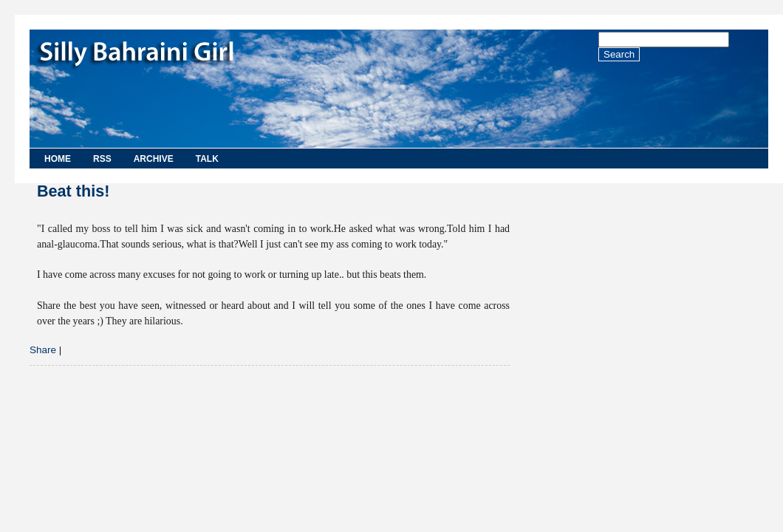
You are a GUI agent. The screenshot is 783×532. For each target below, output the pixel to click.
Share (43, 350)
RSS (102, 159)
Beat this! (73, 191)
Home (58, 159)
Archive (154, 159)
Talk (207, 159)
